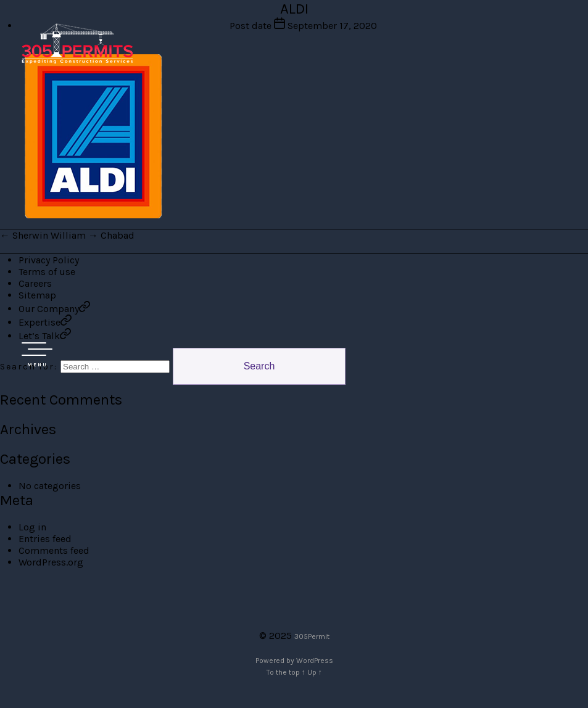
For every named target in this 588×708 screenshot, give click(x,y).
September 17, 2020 (332, 26)
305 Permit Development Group (77, 43)
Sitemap (37, 295)
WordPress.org (51, 562)
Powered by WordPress (294, 661)
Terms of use (47, 272)
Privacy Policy (49, 260)
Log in (32, 527)
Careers (35, 283)
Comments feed (54, 550)
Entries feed (45, 539)
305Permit (312, 636)
